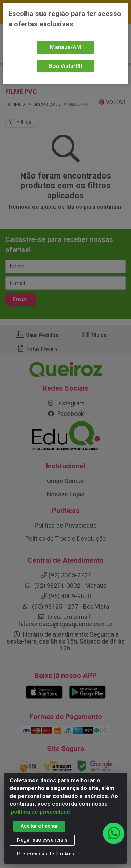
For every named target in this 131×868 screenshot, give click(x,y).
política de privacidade (41, 812)
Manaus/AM (65, 47)
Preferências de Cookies (46, 854)
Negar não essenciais (42, 840)
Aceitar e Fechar (39, 826)
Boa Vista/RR (66, 66)
